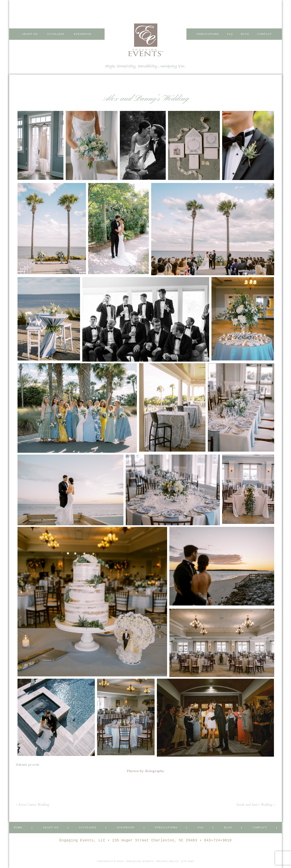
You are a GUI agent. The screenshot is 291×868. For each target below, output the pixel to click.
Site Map (188, 861)
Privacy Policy (168, 861)
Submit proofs (28, 765)
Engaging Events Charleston (145, 40)
